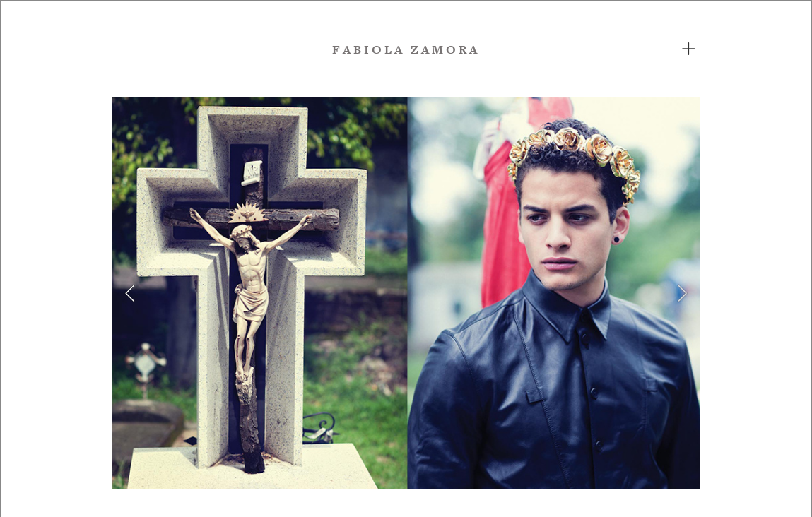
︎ (690, 50)
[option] (406, 293)
